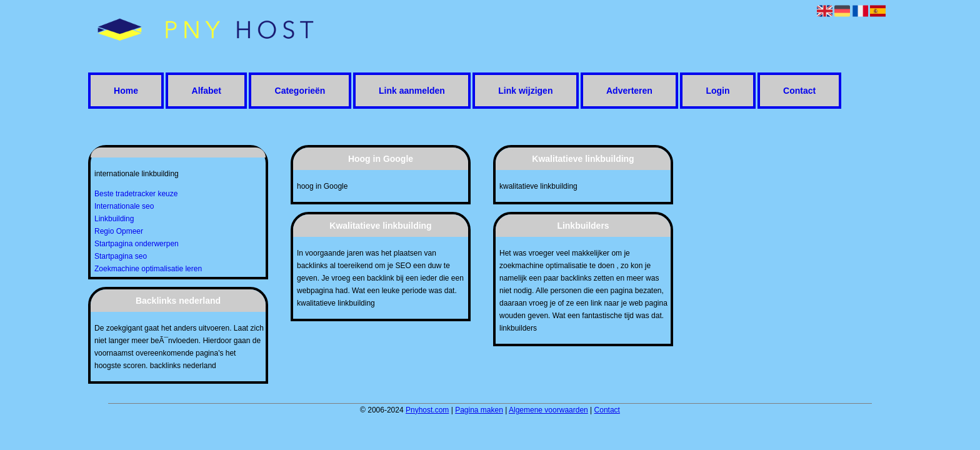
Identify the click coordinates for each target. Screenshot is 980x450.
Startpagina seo (121, 256)
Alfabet (207, 91)
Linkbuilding (114, 219)
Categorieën (300, 91)
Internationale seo (124, 206)
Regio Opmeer (119, 231)
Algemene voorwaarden (548, 410)
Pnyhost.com (427, 410)
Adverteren (629, 91)
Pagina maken (479, 410)
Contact (799, 91)
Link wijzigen (525, 91)
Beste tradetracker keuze (136, 194)
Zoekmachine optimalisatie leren (148, 269)
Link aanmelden (412, 91)
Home (126, 91)
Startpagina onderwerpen (137, 244)
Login (717, 91)
